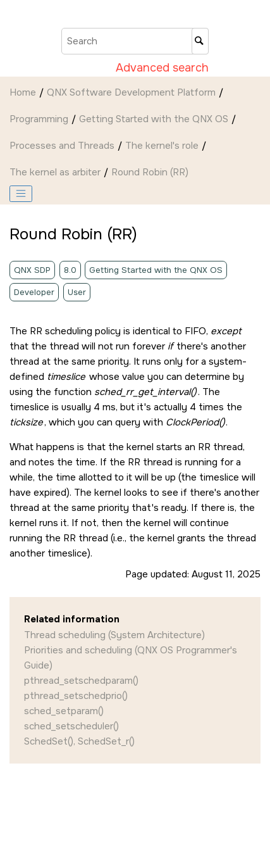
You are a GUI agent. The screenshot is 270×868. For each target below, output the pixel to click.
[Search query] (135, 41)
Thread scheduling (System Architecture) (114, 635)
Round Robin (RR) (150, 172)
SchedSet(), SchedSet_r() (79, 741)
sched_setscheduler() (71, 726)
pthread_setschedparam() (81, 681)
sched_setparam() (64, 711)
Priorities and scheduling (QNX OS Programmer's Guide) (131, 658)
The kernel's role (162, 146)
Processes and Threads (62, 146)
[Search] (200, 41)
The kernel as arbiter (55, 172)
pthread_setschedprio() (76, 696)
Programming (39, 119)
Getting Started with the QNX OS (154, 119)
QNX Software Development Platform (131, 92)
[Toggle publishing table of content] (21, 194)
